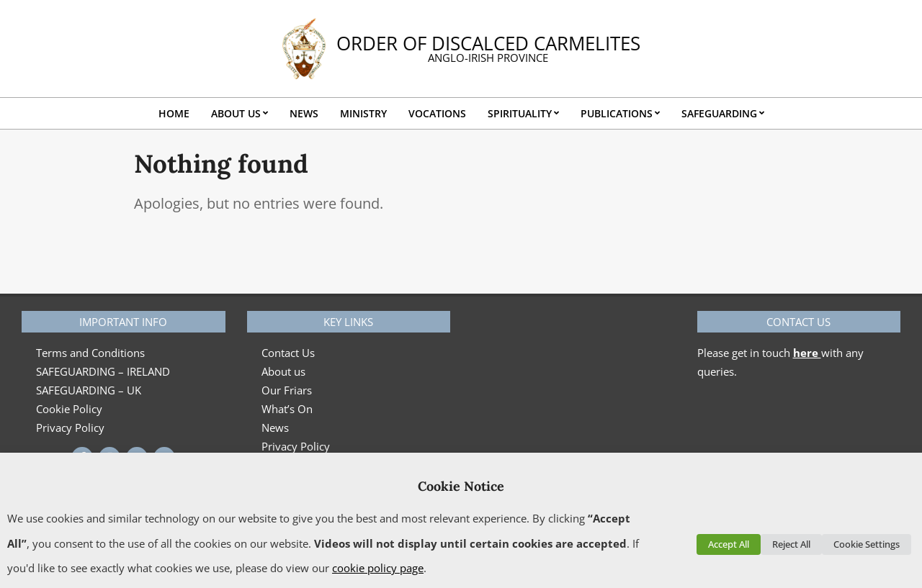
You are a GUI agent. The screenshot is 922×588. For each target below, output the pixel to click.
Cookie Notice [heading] (461, 486)
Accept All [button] (729, 544)
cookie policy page (378, 568)
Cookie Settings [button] (867, 544)
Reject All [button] (791, 544)
